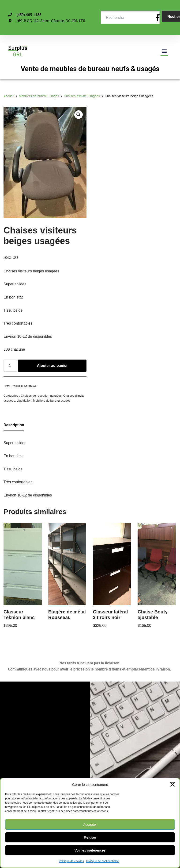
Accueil (9, 96)
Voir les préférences (90, 850)
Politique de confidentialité (103, 861)
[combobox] (130, 18)
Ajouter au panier (52, 366)
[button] (172, 785)
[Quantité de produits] (10, 366)
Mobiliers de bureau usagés (39, 96)
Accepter (90, 824)
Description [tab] (14, 425)
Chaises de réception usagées (41, 396)
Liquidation (24, 401)
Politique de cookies (71, 861)
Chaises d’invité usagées (82, 96)
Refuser (90, 837)
